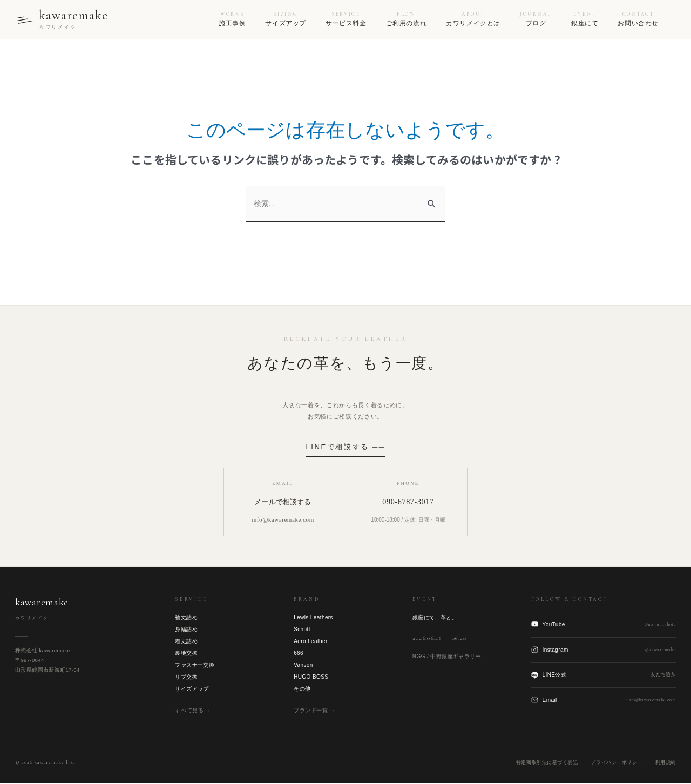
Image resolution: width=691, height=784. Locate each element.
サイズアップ (192, 689)
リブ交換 (186, 677)
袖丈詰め (186, 617)
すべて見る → (193, 710)
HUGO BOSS (311, 677)
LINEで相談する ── (345, 447)
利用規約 (666, 762)
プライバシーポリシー (616, 762)
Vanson (303, 665)
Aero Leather (311, 641)
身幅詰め (186, 629)
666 (299, 653)
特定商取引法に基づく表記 (547, 762)
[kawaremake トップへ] (63, 19)
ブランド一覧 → (314, 710)
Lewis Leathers (313, 617)
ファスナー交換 (195, 665)
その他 (302, 689)
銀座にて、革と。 (435, 617)
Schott (302, 629)
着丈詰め (186, 641)
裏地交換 (186, 653)
